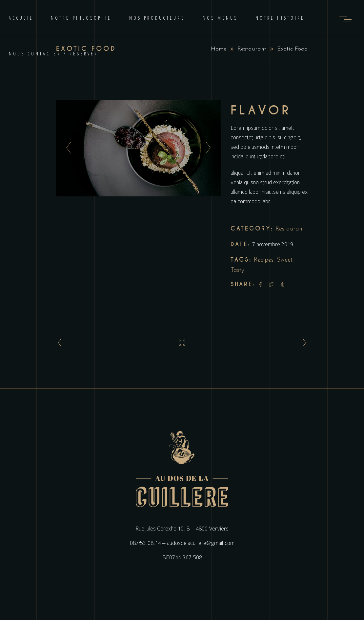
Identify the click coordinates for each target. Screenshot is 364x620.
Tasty (237, 270)
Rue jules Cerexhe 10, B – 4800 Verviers (182, 529)
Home (219, 49)
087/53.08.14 (145, 543)
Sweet (285, 260)
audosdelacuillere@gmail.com (201, 543)
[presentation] (67, 148)
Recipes (264, 260)
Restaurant (252, 49)
